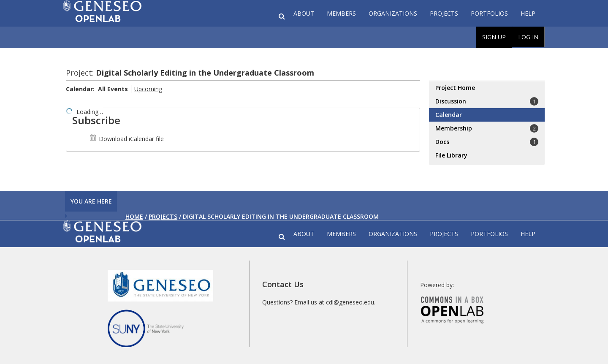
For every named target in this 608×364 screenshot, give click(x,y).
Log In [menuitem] (528, 37)
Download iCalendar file (126, 139)
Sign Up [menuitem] (494, 37)
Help (528, 13)
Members (341, 13)
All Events (113, 89)
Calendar (449, 115)
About (304, 13)
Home (134, 216)
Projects (444, 13)
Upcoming (148, 89)
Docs (487, 142)
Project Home (455, 88)
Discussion (487, 101)
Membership (487, 128)
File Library (451, 155)
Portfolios (489, 13)
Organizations (393, 13)
